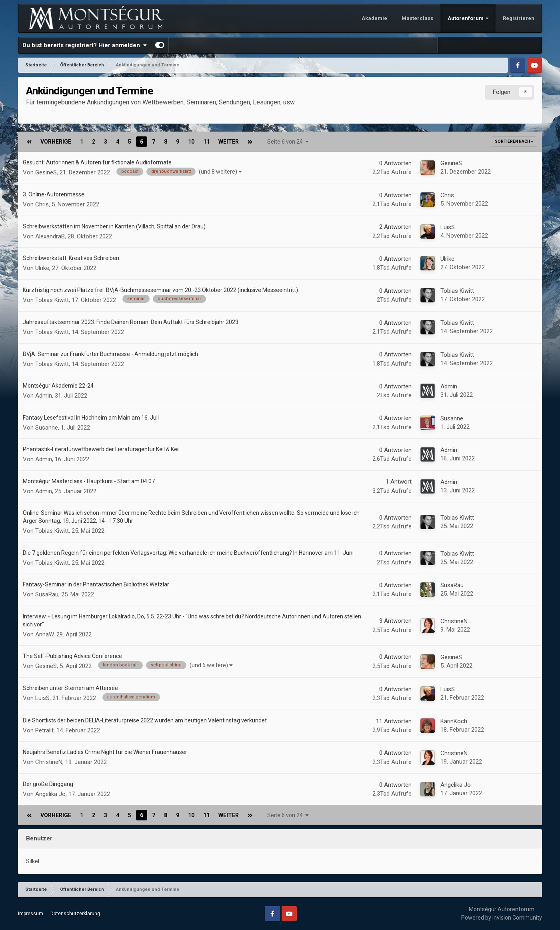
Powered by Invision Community (502, 918)
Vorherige (56, 142)
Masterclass (417, 18)
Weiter (229, 142)
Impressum (31, 914)
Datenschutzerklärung (75, 914)
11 (206, 142)
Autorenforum (466, 18)
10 (191, 142)
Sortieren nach (514, 141)
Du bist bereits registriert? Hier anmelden (85, 45)
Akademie (374, 18)
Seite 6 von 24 (288, 142)
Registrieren (519, 18)
